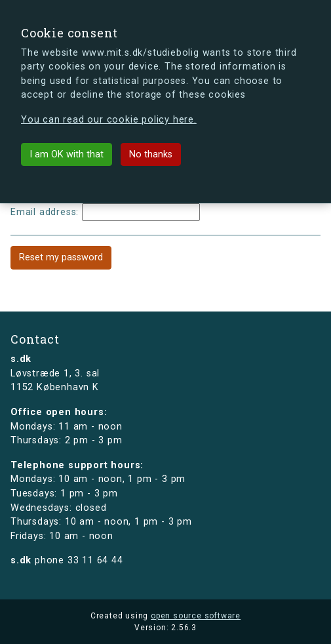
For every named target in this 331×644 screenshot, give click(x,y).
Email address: (45, 212)
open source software (196, 616)
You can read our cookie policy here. (109, 120)
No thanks (151, 154)
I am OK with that (67, 154)
